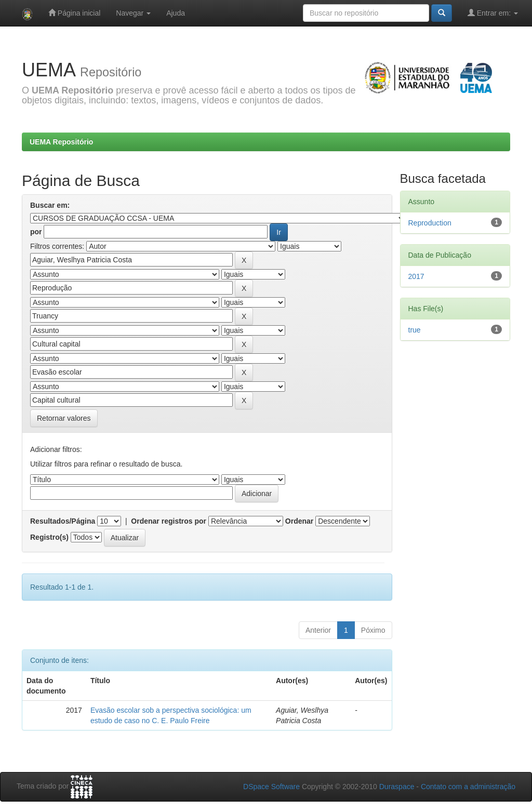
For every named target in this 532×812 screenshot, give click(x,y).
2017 (416, 276)
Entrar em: (493, 13)
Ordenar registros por (169, 521)
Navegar (133, 13)
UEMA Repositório (61, 142)
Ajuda (176, 13)
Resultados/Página (63, 521)
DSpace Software (271, 787)
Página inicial (74, 13)
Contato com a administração (468, 787)
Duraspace (397, 787)
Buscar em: (50, 205)
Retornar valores (64, 418)
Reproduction (430, 223)
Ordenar (299, 521)
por (36, 232)
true (415, 330)
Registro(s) (49, 537)
